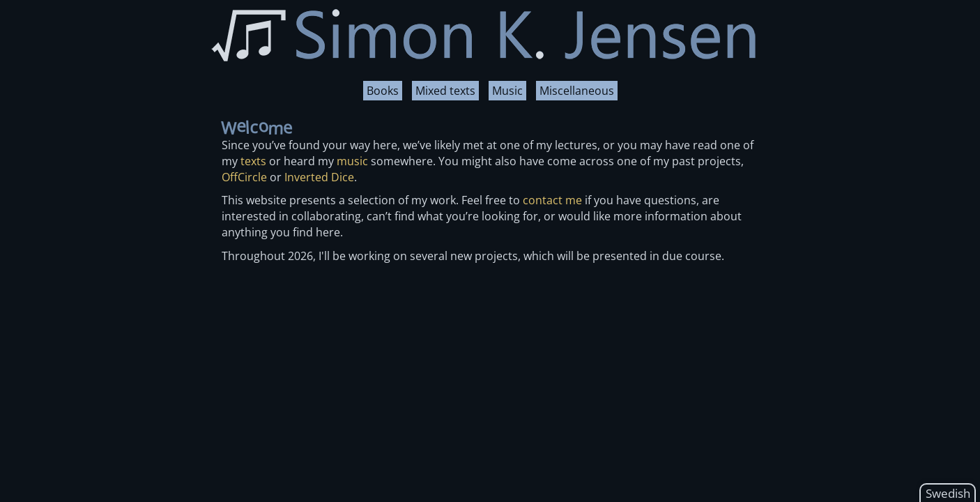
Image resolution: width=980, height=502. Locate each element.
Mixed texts (445, 91)
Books (383, 91)
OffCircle (244, 177)
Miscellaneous (577, 91)
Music (507, 91)
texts (253, 161)
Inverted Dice (319, 177)
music (352, 161)
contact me (552, 200)
